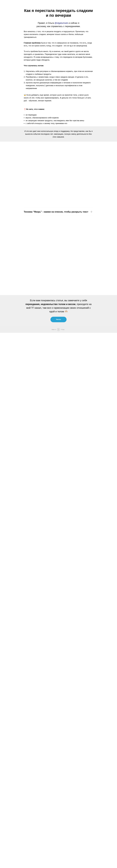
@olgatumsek (61, 23)
